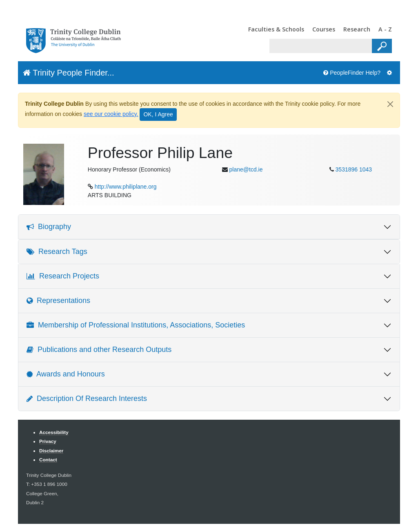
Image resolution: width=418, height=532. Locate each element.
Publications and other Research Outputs (99, 349)
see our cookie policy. (111, 114)
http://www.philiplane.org (126, 187)
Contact (48, 460)
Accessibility (54, 432)
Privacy (48, 441)
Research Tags (57, 252)
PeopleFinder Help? (352, 73)
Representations (58, 301)
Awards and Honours (66, 374)
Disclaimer (51, 451)
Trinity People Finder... (69, 73)
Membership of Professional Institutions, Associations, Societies (136, 325)
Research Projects (63, 276)
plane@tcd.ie (246, 169)
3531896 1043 (354, 169)
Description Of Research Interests (87, 398)
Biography (49, 227)
